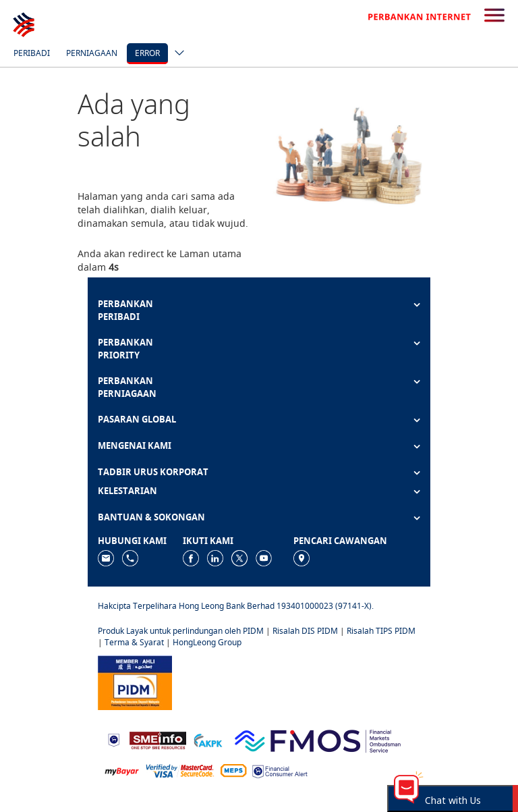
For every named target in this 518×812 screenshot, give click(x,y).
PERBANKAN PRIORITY (125, 349)
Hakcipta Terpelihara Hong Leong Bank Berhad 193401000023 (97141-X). (236, 606)
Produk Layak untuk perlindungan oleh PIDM (181, 631)
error (147, 53)
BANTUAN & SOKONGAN (151, 517)
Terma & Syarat (134, 642)
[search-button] (494, 16)
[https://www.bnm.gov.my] (114, 739)
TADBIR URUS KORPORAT (153, 472)
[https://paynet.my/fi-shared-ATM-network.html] (233, 770)
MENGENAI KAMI (135, 445)
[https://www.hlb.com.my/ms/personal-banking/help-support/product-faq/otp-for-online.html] (180, 770)
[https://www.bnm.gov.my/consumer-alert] (280, 770)
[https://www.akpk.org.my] (208, 739)
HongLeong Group (207, 642)
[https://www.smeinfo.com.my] (158, 739)
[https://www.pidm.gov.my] (135, 681)
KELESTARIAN (127, 491)
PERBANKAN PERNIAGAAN (127, 387)
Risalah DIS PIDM (305, 631)
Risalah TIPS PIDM (381, 631)
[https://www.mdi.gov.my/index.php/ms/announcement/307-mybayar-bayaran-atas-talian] (122, 770)
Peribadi (32, 53)
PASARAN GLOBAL (137, 419)
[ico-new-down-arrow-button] (176, 54)
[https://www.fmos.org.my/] (318, 739)
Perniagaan (92, 53)
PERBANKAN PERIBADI (125, 310)
